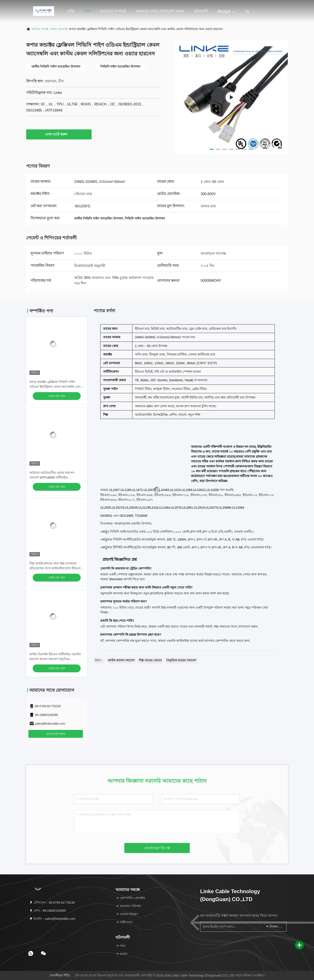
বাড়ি (71, 11)
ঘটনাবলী (201, 11)
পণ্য (87, 11)
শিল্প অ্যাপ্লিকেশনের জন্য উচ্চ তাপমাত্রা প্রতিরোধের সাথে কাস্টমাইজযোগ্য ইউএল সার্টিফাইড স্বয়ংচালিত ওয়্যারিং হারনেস (55, 568)
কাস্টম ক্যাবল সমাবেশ (121, 660)
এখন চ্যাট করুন (59, 134)
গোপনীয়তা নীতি (60, 975)
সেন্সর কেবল (57, 29)
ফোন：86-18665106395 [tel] (48, 911)
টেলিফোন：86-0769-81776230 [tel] (52, 903)
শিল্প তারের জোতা (150, 660)
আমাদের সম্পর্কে (113, 11)
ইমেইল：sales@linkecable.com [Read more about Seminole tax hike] (52, 919)
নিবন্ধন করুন (274, 926)
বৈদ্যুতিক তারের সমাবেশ (181, 660)
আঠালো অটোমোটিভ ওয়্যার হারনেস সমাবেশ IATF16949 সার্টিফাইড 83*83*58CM (52, 477)
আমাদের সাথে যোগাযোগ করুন (160, 11)
